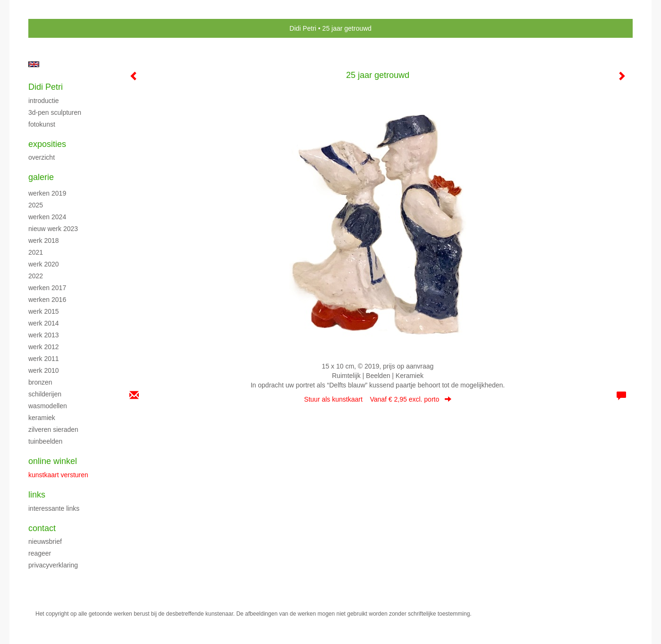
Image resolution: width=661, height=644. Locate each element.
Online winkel (53, 461)
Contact (42, 528)
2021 (36, 252)
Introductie (44, 101)
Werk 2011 (44, 359)
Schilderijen (45, 394)
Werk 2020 (44, 264)
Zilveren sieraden (53, 429)
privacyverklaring (53, 565)
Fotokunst (42, 124)
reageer (40, 553)
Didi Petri (303, 28)
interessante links (54, 508)
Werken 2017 (47, 288)
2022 (36, 276)
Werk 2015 (44, 311)
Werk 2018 (44, 240)
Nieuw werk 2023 (53, 229)
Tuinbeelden (45, 441)
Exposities (47, 144)
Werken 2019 (47, 193)
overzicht (42, 157)
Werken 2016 (47, 300)
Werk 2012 (44, 347)
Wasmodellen (48, 406)
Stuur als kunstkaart (378, 399)
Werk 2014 (44, 323)
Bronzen (40, 382)
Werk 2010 (44, 370)
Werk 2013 (44, 335)
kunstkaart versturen (58, 475)
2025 (36, 205)
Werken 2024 (47, 217)
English (34, 64)
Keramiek (42, 418)
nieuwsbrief (45, 541)
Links (37, 495)
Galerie (41, 177)
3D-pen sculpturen (55, 112)
